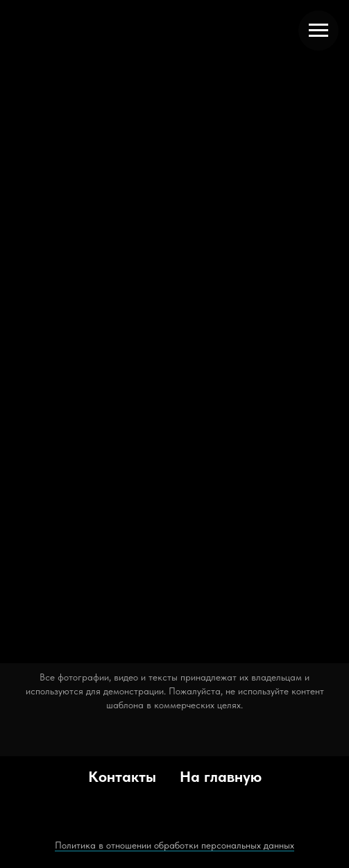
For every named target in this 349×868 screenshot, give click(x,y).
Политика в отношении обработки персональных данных (174, 845)
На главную (221, 776)
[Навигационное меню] (318, 31)
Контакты (122, 776)
